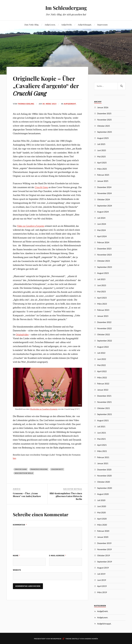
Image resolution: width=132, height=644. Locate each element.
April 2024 (102, 236)
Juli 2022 (101, 353)
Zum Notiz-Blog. (32, 25)
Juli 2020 (101, 500)
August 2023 (103, 273)
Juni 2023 (102, 285)
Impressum (102, 25)
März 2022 (102, 377)
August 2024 (103, 212)
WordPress (56, 639)
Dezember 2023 (104, 249)
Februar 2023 (103, 310)
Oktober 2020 (104, 482)
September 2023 (105, 267)
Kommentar (20, 525)
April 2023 (102, 298)
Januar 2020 (103, 537)
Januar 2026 (103, 107)
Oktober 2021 (104, 408)
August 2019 (103, 568)
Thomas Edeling (26, 104)
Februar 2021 (103, 457)
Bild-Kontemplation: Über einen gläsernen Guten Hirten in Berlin (66, 496)
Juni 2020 (102, 506)
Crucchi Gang (41, 187)
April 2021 (102, 445)
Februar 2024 (103, 242)
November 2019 (104, 549)
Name (16, 556)
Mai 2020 (101, 512)
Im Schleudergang (66, 8)
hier (14, 458)
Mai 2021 (101, 439)
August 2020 (103, 494)
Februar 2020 (103, 531)
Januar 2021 (103, 463)
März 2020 (102, 525)
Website (17, 570)
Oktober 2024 (104, 199)
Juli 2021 (101, 426)
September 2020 (105, 488)
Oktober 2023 (104, 261)
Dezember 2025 (104, 113)
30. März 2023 (49, 104)
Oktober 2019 (104, 555)
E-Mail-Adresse (58, 556)
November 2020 (104, 476)
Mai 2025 (101, 156)
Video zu (31, 226)
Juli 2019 (101, 574)
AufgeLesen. (50, 25)
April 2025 (102, 163)
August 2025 (103, 138)
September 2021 (105, 414)
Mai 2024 (101, 230)
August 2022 (103, 347)
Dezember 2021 (104, 396)
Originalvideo (22, 335)
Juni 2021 (102, 433)
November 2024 (104, 193)
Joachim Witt (57, 469)
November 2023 (104, 255)
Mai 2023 (101, 291)
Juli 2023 (101, 279)
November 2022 (104, 328)
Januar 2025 (103, 181)
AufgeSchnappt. (85, 25)
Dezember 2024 (104, 187)
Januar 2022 (103, 390)
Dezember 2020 (104, 469)
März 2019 (102, 592)
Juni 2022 (102, 359)
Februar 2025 (103, 175)
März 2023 (102, 304)
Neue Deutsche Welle (24, 473)
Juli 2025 (101, 144)
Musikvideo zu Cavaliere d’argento (44, 409)
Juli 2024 (101, 218)
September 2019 (105, 562)
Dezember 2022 (104, 322)
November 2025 (104, 120)
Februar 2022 (103, 383)
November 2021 (104, 402)
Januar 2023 (103, 316)
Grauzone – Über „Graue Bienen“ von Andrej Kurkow (27, 495)
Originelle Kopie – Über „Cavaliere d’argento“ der (46, 86)
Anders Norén (91, 639)
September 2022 (105, 341)
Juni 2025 (102, 150)
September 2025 (105, 132)
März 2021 (102, 451)
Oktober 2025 (104, 126)
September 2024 (105, 206)
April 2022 (102, 371)
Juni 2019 (102, 580)
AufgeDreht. (67, 25)
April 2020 (102, 519)
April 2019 (102, 586)
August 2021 (103, 420)
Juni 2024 (102, 224)
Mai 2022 (101, 365)
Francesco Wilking (39, 469)
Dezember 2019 (104, 543)
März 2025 (102, 169)
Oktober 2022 (104, 334)
